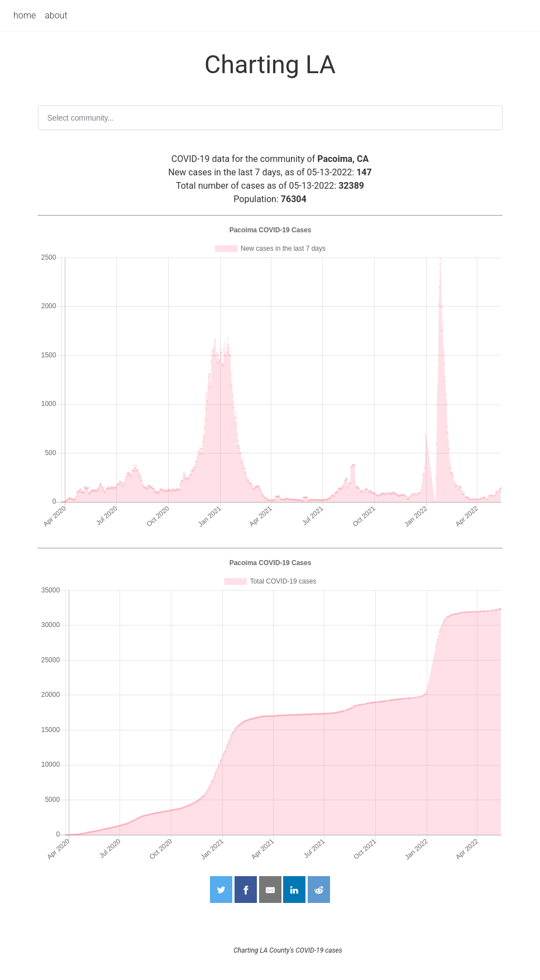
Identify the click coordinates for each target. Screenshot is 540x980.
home (25, 15)
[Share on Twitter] (221, 890)
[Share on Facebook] (246, 890)
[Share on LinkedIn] (294, 890)
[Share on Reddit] (319, 890)
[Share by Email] (270, 890)
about (56, 15)
